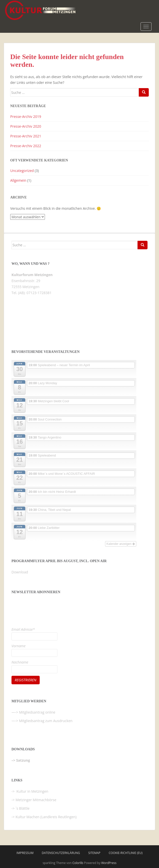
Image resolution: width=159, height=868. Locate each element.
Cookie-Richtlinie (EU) (126, 853)
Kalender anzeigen (121, 544)
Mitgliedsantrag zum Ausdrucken (46, 721)
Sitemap (94, 853)
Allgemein (18, 180)
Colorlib (78, 863)
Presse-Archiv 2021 (26, 136)
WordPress (109, 863)
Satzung (23, 760)
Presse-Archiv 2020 (26, 126)
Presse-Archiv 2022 (26, 146)
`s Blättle (22, 808)
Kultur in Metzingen (32, 791)
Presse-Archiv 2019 (26, 117)
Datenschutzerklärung (61, 853)
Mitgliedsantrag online (37, 712)
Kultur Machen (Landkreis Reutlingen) (46, 817)
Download (20, 572)
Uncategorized (22, 171)
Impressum (25, 853)
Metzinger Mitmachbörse (36, 800)
